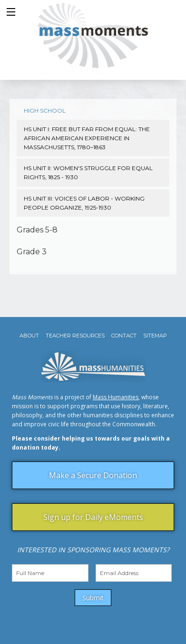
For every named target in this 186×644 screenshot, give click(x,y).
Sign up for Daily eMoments (93, 517)
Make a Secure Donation (93, 475)
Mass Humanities (116, 397)
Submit (93, 598)
